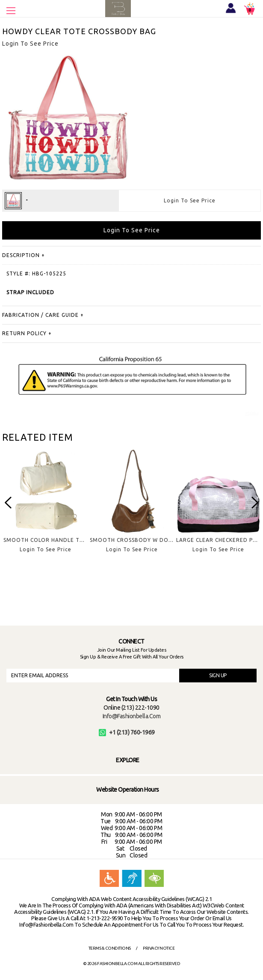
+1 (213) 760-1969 (127, 732)
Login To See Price (190, 200)
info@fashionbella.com (132, 716)
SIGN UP (218, 675)
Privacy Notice (159, 948)
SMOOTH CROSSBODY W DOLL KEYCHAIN (147, 540)
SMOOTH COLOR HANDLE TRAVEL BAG (57, 540)
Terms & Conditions (110, 948)
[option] (45, 508)
